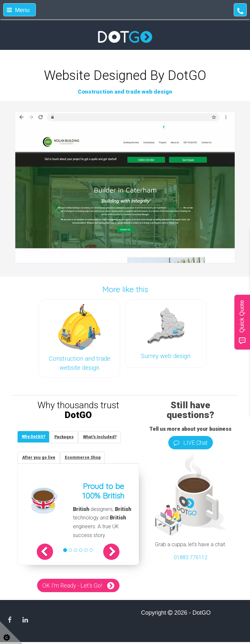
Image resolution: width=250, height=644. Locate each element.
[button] (50, 553)
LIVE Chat (191, 443)
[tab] (34, 437)
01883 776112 (191, 557)
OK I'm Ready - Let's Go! (72, 587)
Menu (18, 10)
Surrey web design (166, 356)
